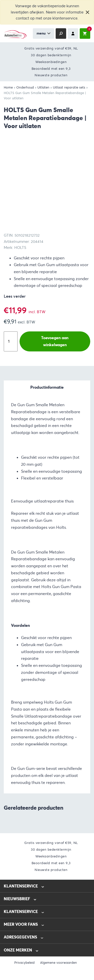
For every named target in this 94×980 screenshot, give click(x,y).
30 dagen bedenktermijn (51, 55)
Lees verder (15, 296)
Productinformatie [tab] (47, 387)
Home (8, 88)
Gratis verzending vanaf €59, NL (51, 48)
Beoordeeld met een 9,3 (51, 69)
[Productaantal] (11, 341)
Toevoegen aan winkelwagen (55, 341)
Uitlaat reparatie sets (69, 88)
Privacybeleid (24, 963)
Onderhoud (25, 88)
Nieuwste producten (51, 75)
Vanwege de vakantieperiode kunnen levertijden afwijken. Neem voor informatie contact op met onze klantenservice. (47, 12)
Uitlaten (43, 88)
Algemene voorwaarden (59, 963)
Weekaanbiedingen (51, 62)
